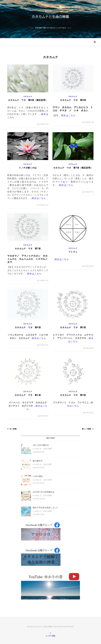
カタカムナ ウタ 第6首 (28, 327)
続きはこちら (68, 115)
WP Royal (70, 627)
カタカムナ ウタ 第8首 (73, 100)
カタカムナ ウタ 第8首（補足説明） (28, 100)
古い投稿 (12, 429)
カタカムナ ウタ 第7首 (28, 249)
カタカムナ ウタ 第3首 (73, 395)
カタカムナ (28, 96)
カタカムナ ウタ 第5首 (73, 327)
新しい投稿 (88, 429)
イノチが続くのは (28, 168)
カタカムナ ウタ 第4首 (28, 395)
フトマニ (73, 252)
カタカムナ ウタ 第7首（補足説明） (73, 168)
